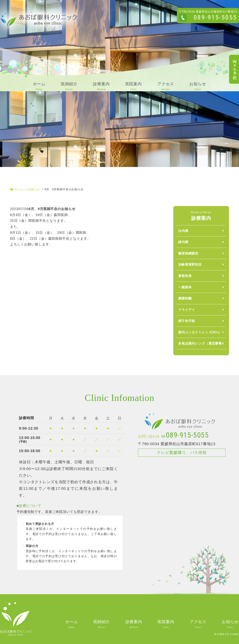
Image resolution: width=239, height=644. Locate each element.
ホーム (17, 189)
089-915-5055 (215, 17)
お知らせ (34, 189)
